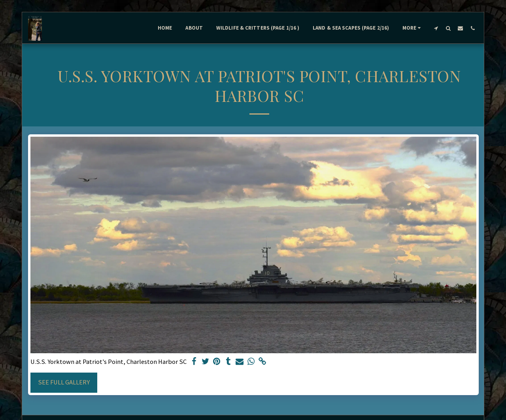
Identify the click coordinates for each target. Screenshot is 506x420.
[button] (436, 28)
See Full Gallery (64, 382)
